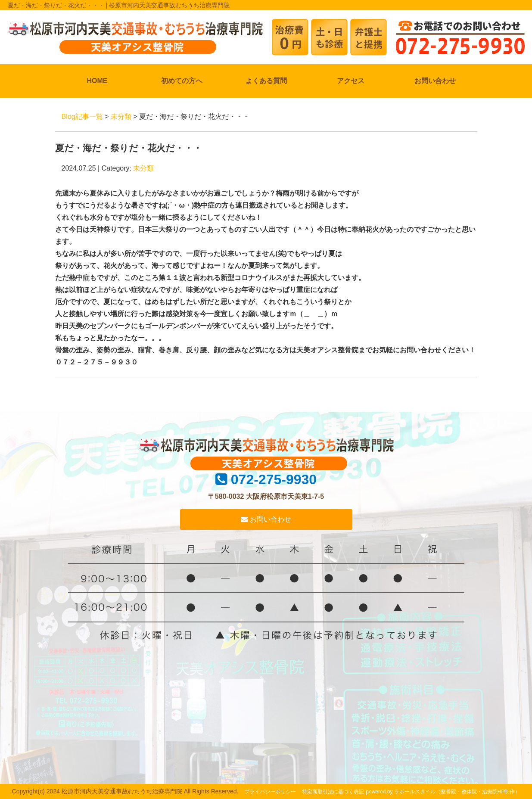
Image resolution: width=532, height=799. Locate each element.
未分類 (121, 117)
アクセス (351, 81)
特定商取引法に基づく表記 (333, 792)
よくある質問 (266, 81)
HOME (97, 81)
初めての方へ (182, 81)
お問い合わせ (435, 81)
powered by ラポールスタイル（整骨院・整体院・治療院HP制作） (443, 792)
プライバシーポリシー (270, 792)
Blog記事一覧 (82, 117)
